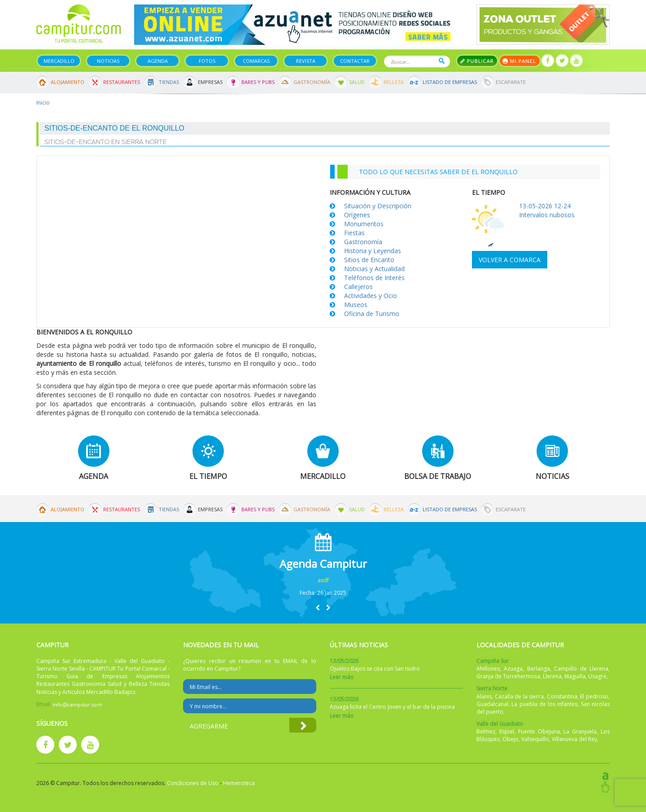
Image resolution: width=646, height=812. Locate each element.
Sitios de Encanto (369, 260)
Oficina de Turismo (372, 314)
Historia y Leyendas (373, 251)
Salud (357, 82)
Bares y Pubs (258, 82)
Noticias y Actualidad (374, 269)
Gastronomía (312, 82)
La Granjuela (580, 731)
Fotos (207, 61)
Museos (356, 305)
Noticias (108, 61)
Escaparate (511, 82)
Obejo (511, 739)
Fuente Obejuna (539, 731)
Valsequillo (535, 739)
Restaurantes (122, 82)
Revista (306, 61)
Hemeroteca (239, 783)
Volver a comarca (510, 260)
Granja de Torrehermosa (508, 676)
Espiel (507, 731)
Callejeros (358, 287)
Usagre (597, 676)
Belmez (486, 731)
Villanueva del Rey (574, 739)
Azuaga (513, 669)
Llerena (552, 676)
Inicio (43, 103)
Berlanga (539, 669)
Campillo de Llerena (581, 669)
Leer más (341, 677)
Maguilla (575, 676)
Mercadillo (59, 61)
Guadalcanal (492, 704)
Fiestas (354, 233)
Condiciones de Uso (193, 783)
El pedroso (594, 696)
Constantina (562, 696)
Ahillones (488, 669)
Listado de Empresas (450, 82)
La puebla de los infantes (544, 704)
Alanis (484, 696)
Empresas (210, 82)
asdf (323, 580)
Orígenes (357, 215)
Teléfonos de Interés (374, 278)
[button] (318, 608)
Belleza (394, 82)
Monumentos (364, 224)
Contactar (355, 61)
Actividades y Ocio (371, 296)
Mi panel (520, 61)
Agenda (158, 61)
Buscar (442, 61)
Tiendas (169, 82)
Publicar (477, 61)
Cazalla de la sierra (519, 696)
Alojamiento (68, 82)
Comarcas (256, 61)
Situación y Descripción (378, 206)
